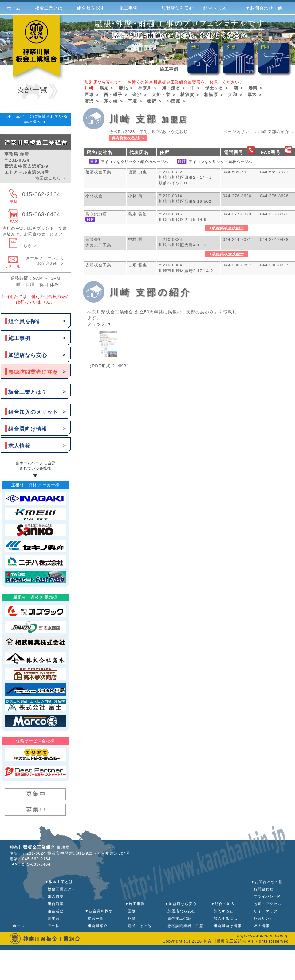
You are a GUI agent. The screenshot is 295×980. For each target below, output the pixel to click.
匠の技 (52, 926)
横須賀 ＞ (190, 95)
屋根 (130, 911)
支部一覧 (94, 919)
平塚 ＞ (136, 101)
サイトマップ (264, 911)
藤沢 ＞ (92, 101)
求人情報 (19, 446)
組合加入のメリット (33, 412)
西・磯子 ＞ (116, 95)
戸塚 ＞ (92, 95)
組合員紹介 (96, 926)
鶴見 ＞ (107, 88)
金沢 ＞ (140, 95)
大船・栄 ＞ (164, 95)
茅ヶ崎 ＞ (114, 101)
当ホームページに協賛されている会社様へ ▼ (35, 119)
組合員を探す (25, 321)
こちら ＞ (24, 246)
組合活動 (54, 911)
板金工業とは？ (28, 392)
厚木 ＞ (255, 95)
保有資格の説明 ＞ (128, 138)
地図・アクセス (266, 904)
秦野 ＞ (155, 101)
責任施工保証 (178, 919)
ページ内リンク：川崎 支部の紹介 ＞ (259, 132)
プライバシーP (265, 896)
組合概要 (54, 896)
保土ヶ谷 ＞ (217, 88)
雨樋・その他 (138, 926)
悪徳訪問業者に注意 (33, 372)
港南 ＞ (256, 88)
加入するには (224, 919)
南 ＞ (239, 88)
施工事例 (19, 338)
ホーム (14, 8)
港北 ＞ (126, 88)
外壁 (130, 919)
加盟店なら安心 (28, 355)
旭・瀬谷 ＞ (174, 88)
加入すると (222, 911)
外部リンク (262, 919)
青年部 (52, 919)
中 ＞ (196, 88)
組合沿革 (54, 904)
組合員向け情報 (28, 429)
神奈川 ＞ (148, 88)
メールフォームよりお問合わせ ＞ (45, 261)
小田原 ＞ (177, 101)
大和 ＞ (236, 95)
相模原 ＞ (214, 95)
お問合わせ (262, 889)
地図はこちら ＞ (51, 178)
